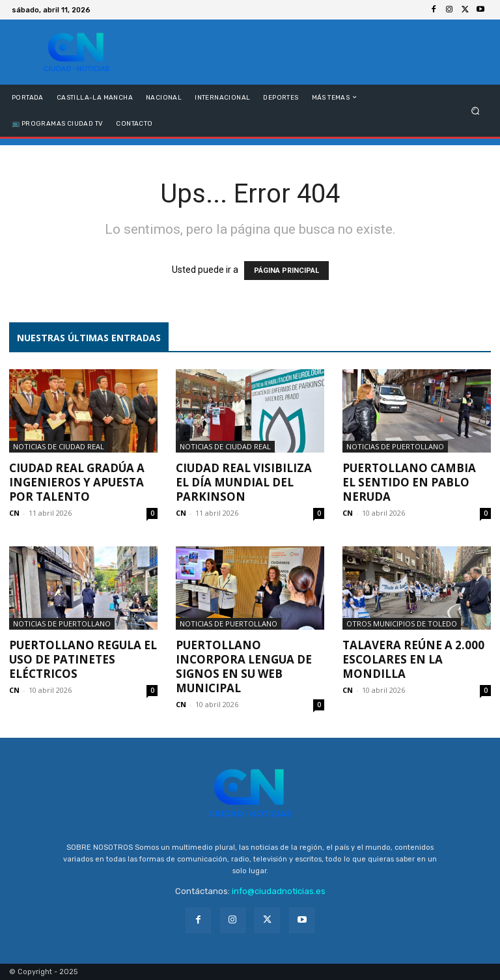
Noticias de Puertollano (395, 446)
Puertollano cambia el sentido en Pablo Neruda (409, 482)
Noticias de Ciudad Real (59, 446)
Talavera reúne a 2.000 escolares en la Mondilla (413, 659)
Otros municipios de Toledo (402, 623)
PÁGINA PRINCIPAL (286, 271)
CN (14, 513)
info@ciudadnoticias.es (279, 891)
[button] (476, 110)
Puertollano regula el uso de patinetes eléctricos (83, 659)
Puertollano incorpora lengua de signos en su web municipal (244, 666)
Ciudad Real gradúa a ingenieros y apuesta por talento (77, 482)
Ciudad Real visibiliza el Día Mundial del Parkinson (244, 482)
